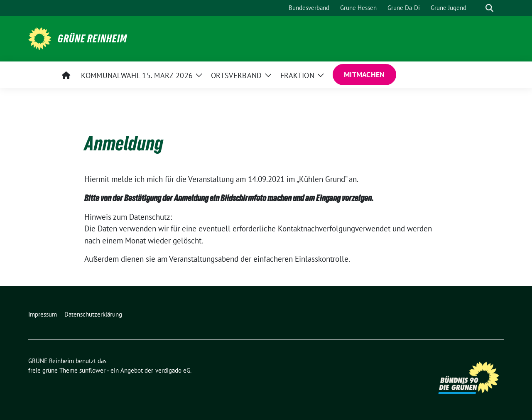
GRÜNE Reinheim (92, 39)
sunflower (92, 370)
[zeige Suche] (489, 8)
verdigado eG (173, 370)
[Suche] (478, 8)
